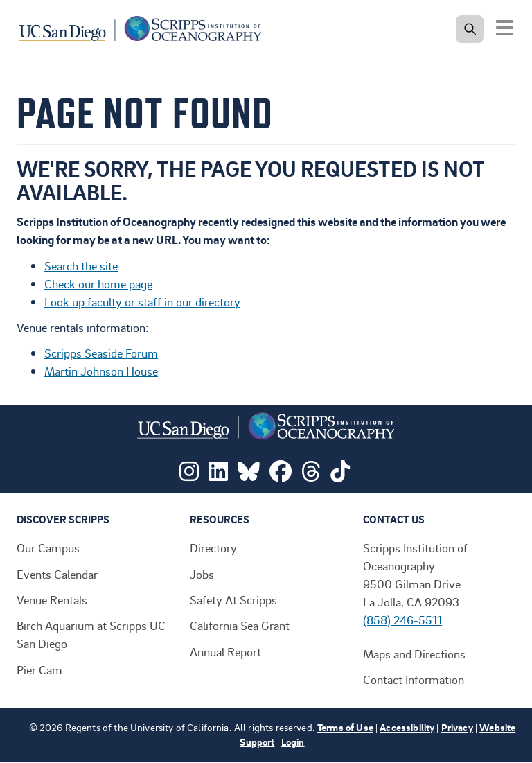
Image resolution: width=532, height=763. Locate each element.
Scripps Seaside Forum (101, 353)
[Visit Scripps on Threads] (311, 475)
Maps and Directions (414, 654)
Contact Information (414, 679)
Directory (213, 547)
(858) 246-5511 (402, 620)
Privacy (457, 727)
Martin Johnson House (101, 371)
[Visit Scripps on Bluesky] (249, 475)
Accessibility (407, 727)
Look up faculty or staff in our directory (142, 301)
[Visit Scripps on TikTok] (340, 475)
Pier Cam (39, 669)
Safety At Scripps (233, 599)
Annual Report (225, 651)
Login (293, 742)
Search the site (81, 265)
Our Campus (48, 547)
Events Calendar (57, 574)
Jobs (202, 574)
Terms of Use (345, 727)
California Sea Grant (240, 625)
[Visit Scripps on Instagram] (189, 475)
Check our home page (98, 283)
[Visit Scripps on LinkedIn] (218, 475)
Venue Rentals (52, 599)
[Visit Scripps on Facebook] (281, 475)
